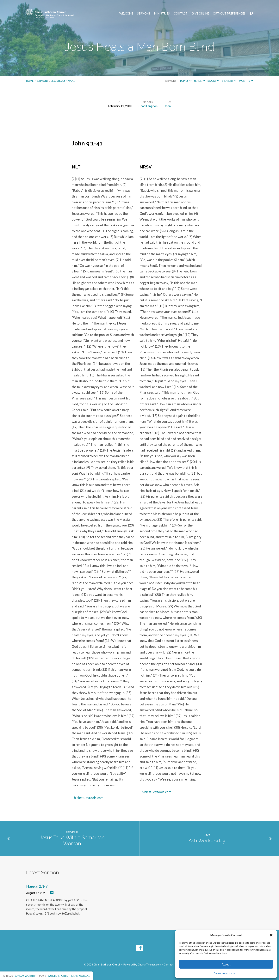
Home (30, 81)
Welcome (126, 14)
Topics (186, 81)
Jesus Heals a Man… (63, 81)
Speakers (229, 81)
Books (213, 81)
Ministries (162, 14)
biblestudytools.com (89, 798)
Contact (181, 14)
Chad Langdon (148, 106)
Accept (226, 964)
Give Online (200, 14)
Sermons (144, 14)
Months (246, 81)
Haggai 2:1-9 (37, 886)
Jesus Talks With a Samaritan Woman (72, 840)
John (168, 106)
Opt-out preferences (224, 973)
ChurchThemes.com (149, 965)
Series (199, 81)
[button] (271, 935)
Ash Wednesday (207, 841)
